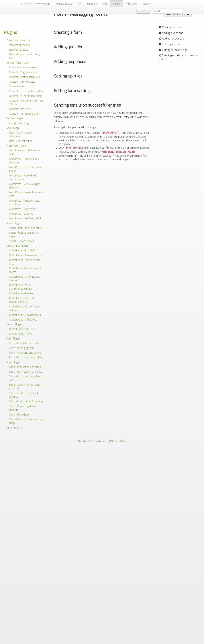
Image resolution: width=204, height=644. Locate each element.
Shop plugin (13, 362)
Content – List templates (22, 82)
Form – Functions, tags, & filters (26, 357)
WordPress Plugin (16, 146)
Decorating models (20, 45)
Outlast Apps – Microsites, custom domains (23, 300)
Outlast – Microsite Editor (23, 329)
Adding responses (171, 38)
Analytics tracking (19, 123)
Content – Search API (21, 109)
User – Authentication (21, 141)
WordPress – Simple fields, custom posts (23, 177)
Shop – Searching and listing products (25, 386)
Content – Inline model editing (25, 96)
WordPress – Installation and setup (25, 152)
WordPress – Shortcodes (23, 209)
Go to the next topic (177, 14)
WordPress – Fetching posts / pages (25, 169)
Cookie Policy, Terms (21, 334)
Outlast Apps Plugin (17, 246)
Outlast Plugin (14, 324)
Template (92, 4)
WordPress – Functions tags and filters (24, 202)
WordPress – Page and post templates (24, 161)
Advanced (131, 4)
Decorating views (19, 50)
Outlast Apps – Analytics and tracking (25, 278)
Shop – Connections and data (26, 372)
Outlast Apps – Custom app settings (24, 308)
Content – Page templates (23, 72)
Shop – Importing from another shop (26, 421)
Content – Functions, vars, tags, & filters (27, 102)
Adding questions (171, 33)
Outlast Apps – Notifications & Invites (25, 270)
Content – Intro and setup (23, 67)
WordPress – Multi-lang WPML (25, 218)
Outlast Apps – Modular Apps (25, 255)
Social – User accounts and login (24, 234)
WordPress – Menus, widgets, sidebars (25, 186)
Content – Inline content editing (26, 91)
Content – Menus (18, 86)
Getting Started (64, 4)
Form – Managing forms (22, 348)
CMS (105, 4)
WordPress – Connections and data (26, 194)
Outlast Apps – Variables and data (25, 262)
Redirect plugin (15, 118)
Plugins (116, 4)
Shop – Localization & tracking (26, 401)
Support (147, 4)
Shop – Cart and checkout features (23, 395)
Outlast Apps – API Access (23, 320)
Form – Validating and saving (25, 353)
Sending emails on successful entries (178, 57)
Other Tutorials (14, 428)
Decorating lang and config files (24, 56)
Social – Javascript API (21, 241)
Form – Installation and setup (25, 343)
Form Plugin (13, 338)
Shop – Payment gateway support (23, 408)
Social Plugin (13, 223)
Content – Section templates (24, 77)
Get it (143, 11)
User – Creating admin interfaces (21, 134)
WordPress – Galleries (21, 214)
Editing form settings (173, 50)
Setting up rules (170, 44)
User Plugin (13, 128)
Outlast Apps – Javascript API (25, 315)
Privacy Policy (119, 441)
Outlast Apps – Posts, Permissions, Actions (21, 287)
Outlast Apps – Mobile (21, 293)
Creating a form (170, 27)
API (80, 4)
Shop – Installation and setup (25, 367)
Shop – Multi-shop (19, 415)
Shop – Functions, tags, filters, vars (26, 378)
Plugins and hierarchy (18, 40)
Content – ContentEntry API (24, 114)
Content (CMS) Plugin (18, 63)
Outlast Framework (35, 4)
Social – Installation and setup (25, 228)
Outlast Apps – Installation (23, 250)
